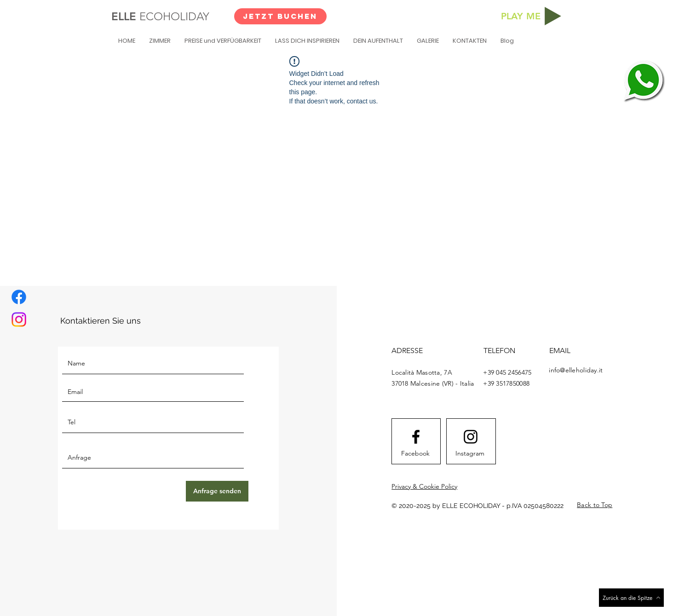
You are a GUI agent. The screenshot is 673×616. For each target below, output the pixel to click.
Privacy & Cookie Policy (424, 486)
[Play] (553, 16)
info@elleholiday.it (576, 370)
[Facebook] (19, 297)
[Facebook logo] (416, 437)
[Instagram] (19, 319)
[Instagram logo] (471, 437)
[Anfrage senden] (217, 491)
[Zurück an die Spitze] (631, 598)
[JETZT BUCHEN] (280, 16)
